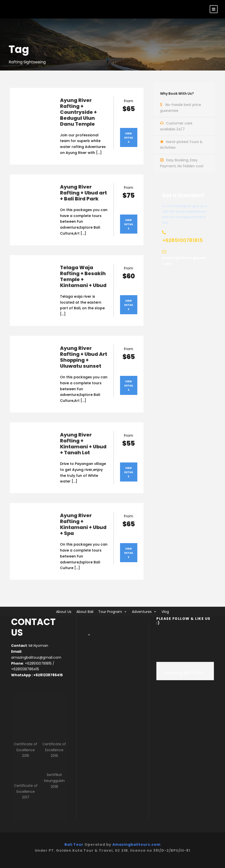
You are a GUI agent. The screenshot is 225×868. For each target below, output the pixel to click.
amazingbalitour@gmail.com (36, 657)
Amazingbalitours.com (136, 844)
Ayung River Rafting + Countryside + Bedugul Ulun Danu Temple (78, 112)
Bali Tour (74, 844)
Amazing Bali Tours (184, 673)
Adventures (142, 612)
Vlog (165, 612)
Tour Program (110, 612)
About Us (64, 612)
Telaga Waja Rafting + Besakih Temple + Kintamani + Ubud (83, 276)
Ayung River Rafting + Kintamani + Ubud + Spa (83, 524)
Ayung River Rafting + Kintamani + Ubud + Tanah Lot (83, 444)
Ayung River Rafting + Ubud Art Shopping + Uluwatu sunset (84, 357)
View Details (129, 138)
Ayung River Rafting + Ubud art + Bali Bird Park (83, 193)
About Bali (85, 612)
